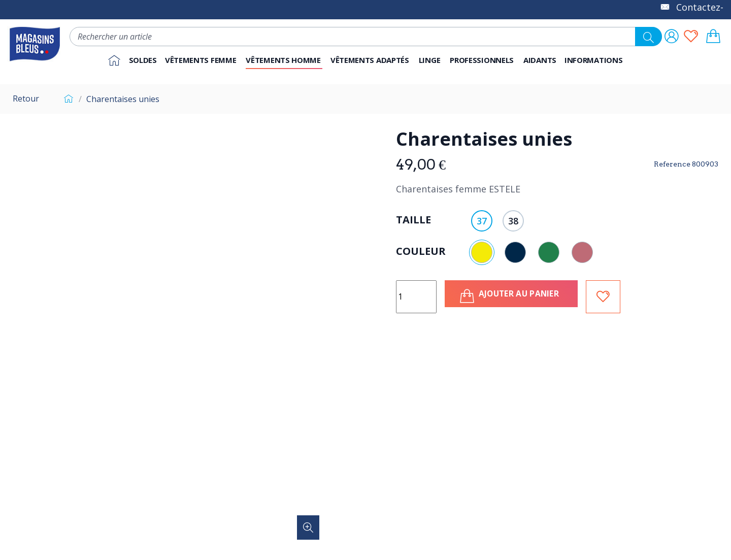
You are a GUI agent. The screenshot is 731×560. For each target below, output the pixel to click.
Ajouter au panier (516, 296)
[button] (483, 60)
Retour (26, 98)
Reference (672, 164)
